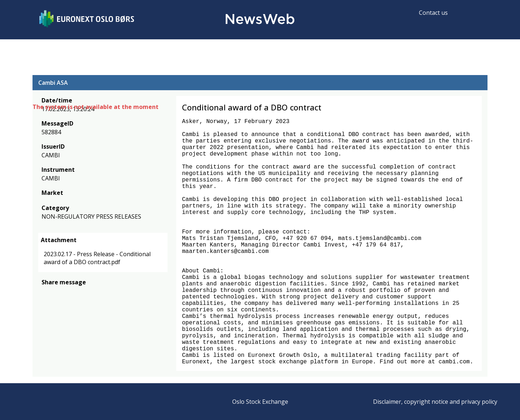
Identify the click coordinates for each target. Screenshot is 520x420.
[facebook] (46, 293)
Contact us (433, 13)
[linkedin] (70, 293)
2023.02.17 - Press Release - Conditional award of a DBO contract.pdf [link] (97, 258)
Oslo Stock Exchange (260, 402)
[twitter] (57, 293)
